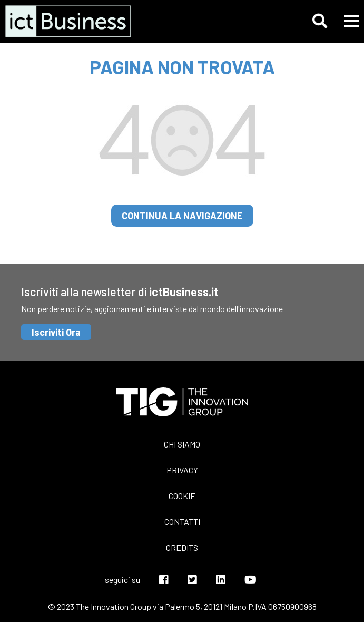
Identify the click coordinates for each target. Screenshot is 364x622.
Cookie (182, 496)
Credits (182, 547)
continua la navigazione (182, 216)
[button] (320, 21)
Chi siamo (182, 444)
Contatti (182, 522)
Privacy (182, 470)
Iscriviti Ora (56, 332)
